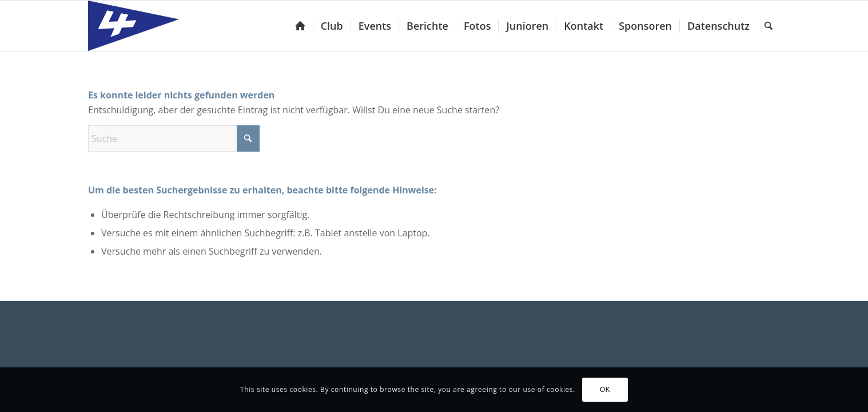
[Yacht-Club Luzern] (143, 26)
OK (605, 389)
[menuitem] (300, 26)
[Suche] (769, 26)
